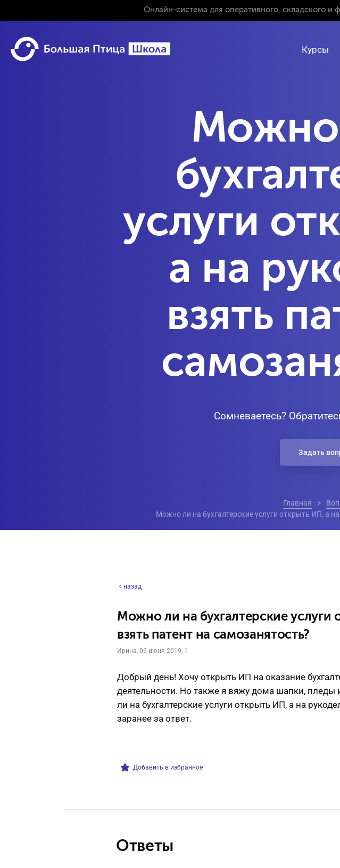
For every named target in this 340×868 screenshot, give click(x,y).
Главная (297, 503)
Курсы (315, 49)
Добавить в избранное (162, 767)
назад (129, 586)
